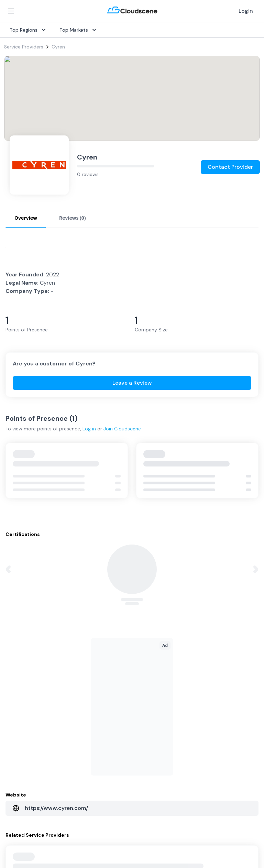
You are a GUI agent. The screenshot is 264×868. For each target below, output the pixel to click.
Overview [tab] (26, 218)
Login (246, 11)
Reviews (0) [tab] (73, 218)
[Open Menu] (11, 11)
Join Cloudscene (122, 429)
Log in (89, 429)
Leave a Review (132, 383)
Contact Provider (230, 167)
